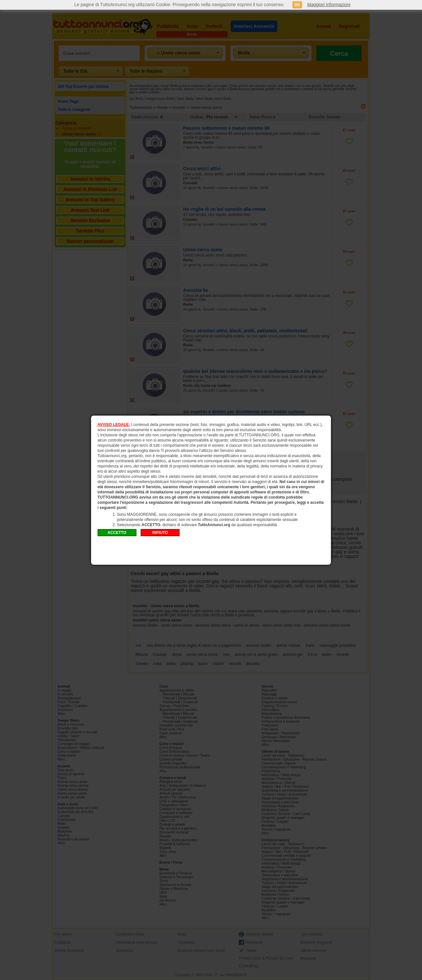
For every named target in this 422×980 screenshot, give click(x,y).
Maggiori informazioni (329, 5)
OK (297, 5)
